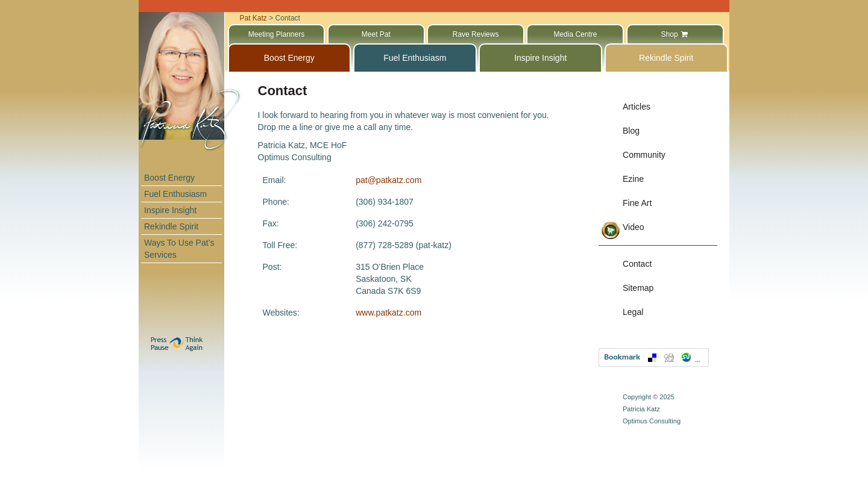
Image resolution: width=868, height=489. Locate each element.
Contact (637, 264)
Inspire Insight (170, 210)
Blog (631, 131)
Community (644, 155)
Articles (637, 107)
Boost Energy (169, 178)
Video (634, 227)
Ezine (633, 179)
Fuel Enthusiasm (175, 194)
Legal (633, 312)
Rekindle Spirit (171, 226)
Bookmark (654, 357)
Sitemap (638, 288)
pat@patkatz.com (388, 180)
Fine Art (637, 203)
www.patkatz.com (388, 313)
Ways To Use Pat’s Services (179, 249)
